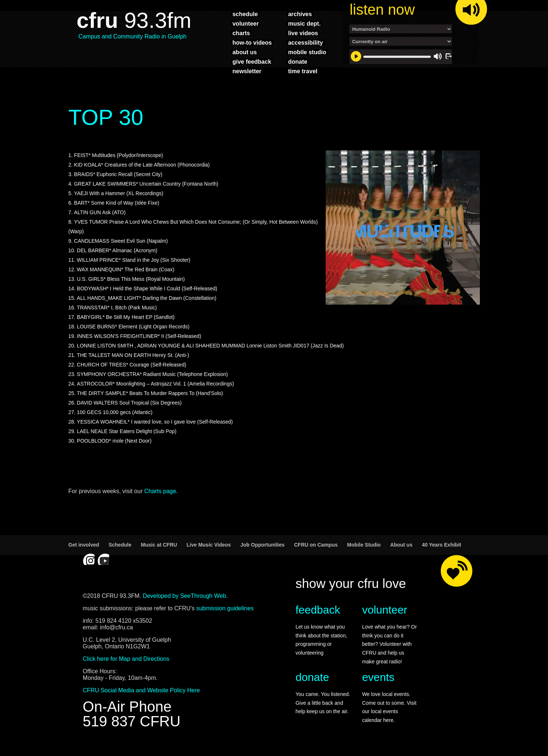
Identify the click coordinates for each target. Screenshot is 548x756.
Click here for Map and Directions (126, 659)
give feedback (252, 62)
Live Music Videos (209, 545)
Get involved (84, 545)
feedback (318, 610)
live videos (303, 33)
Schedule (120, 545)
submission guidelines (225, 608)
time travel (303, 71)
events (378, 677)
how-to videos (252, 42)
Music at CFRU (159, 545)
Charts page (160, 491)
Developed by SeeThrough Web (184, 596)
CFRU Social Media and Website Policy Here (141, 690)
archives (300, 14)
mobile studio (307, 52)
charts (241, 33)
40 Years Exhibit (442, 545)
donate (297, 62)
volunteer (245, 23)
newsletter (247, 71)
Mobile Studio (364, 545)
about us (245, 52)
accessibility (305, 42)
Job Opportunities (262, 545)
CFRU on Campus (316, 545)
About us (401, 545)
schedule (245, 14)
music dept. (304, 23)
